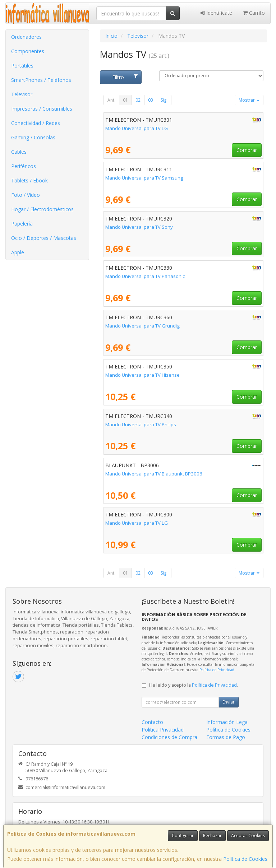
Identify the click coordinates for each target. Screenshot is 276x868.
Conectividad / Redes (36, 123)
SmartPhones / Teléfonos (41, 80)
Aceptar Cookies (248, 835)
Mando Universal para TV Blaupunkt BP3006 (154, 474)
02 (138, 100)
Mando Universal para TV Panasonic (145, 276)
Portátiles (22, 66)
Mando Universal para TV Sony (139, 227)
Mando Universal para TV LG (137, 128)
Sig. (164, 100)
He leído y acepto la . (194, 685)
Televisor (22, 94)
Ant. (111, 100)
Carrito (254, 13)
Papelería (22, 224)
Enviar (229, 702)
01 (125, 100)
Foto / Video (26, 195)
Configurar (183, 835)
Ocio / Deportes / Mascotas (44, 238)
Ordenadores (26, 37)
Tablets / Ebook (29, 180)
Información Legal (227, 722)
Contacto (152, 722)
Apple (18, 252)
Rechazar (212, 835)
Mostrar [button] (249, 100)
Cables (19, 152)
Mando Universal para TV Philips (141, 424)
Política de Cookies (245, 859)
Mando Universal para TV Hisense (142, 375)
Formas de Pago (226, 737)
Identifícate (216, 13)
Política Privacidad (163, 730)
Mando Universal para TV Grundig (142, 326)
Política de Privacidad (217, 670)
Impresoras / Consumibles (42, 109)
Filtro (125, 77)
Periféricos (24, 166)
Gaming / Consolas (33, 137)
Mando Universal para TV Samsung (144, 178)
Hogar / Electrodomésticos (42, 209)
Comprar (247, 150)
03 (151, 100)
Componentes (28, 51)
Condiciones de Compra (169, 737)
